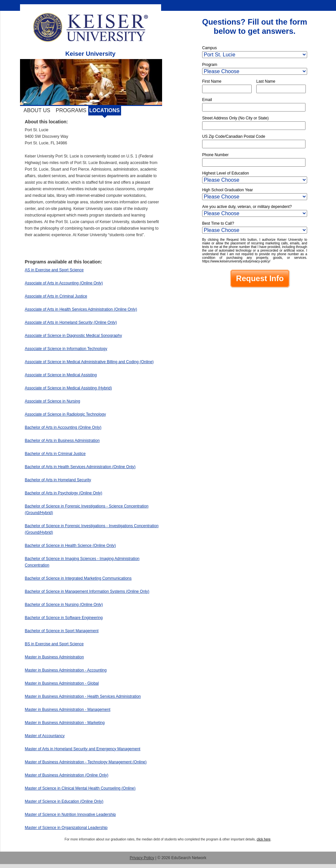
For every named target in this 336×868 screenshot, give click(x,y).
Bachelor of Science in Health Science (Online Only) (70, 546)
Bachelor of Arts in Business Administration (62, 441)
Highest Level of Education (226, 173)
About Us (37, 110)
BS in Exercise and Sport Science (54, 644)
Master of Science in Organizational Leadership (66, 828)
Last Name (266, 81)
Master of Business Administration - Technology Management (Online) (86, 762)
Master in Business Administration (54, 657)
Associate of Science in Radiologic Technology (65, 414)
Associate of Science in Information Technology (66, 349)
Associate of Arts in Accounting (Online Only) (64, 283)
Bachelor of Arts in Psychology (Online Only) (64, 493)
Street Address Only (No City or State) (235, 118)
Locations (105, 110)
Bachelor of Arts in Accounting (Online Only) (63, 427)
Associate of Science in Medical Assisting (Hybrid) (68, 388)
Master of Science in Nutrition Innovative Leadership (70, 815)
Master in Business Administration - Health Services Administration (83, 696)
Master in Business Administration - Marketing (65, 723)
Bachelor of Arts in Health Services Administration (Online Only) (80, 467)
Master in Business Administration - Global (62, 683)
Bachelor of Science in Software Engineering (64, 618)
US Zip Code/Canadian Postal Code (234, 136)
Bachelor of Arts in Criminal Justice (55, 454)
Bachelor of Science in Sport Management (62, 631)
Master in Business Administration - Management (68, 710)
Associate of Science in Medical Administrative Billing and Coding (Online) (89, 362)
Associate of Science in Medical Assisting (61, 375)
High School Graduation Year (228, 190)
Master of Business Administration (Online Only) (67, 775)
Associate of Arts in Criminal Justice (56, 296)
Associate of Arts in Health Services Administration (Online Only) (81, 309)
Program (210, 65)
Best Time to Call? (218, 223)
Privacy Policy (142, 858)
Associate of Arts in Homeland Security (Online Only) (71, 322)
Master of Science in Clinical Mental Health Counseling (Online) (80, 788)
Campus (210, 48)
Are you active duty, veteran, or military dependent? (247, 207)
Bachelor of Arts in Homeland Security (58, 480)
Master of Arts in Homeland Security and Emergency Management (83, 749)
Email (207, 100)
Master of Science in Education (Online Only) (64, 801)
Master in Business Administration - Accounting (66, 670)
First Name (212, 81)
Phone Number (215, 155)
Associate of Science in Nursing (53, 401)
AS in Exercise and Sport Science (54, 270)
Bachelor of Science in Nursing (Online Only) (64, 605)
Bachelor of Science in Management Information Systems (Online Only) (87, 591)
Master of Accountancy (45, 736)
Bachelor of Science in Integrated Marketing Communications (78, 578)
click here (263, 839)
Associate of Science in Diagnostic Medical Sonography (73, 336)
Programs (71, 110)
